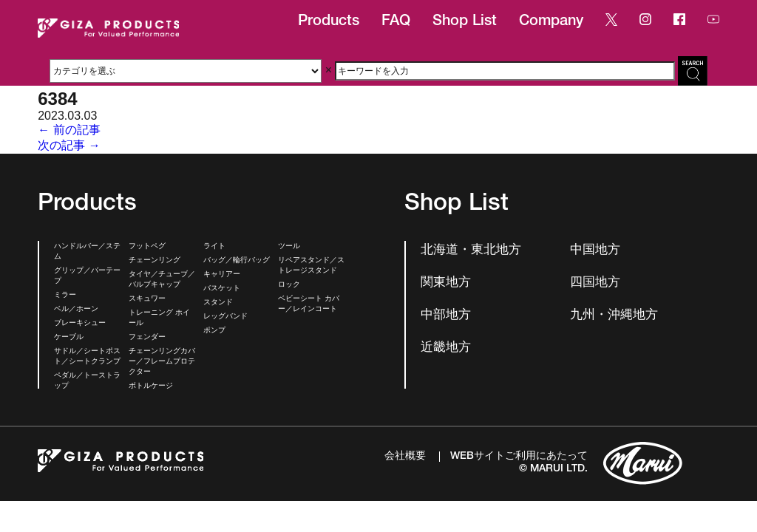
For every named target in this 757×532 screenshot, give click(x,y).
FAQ (396, 22)
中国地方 (595, 251)
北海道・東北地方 (471, 251)
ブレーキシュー (80, 324)
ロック (289, 285)
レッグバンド (225, 317)
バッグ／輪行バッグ (237, 261)
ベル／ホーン (76, 310)
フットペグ (147, 247)
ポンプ (214, 331)
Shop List (465, 22)
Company (551, 22)
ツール (289, 247)
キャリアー (222, 275)
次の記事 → (69, 145)
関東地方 (446, 283)
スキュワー (147, 299)
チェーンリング (155, 261)
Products (329, 22)
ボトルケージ (151, 386)
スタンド (218, 303)
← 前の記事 (69, 130)
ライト (214, 247)
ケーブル (69, 338)
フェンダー (147, 338)
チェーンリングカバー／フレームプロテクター (162, 362)
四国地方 (595, 283)
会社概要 (405, 457)
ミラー (65, 296)
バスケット (222, 289)
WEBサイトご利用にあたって (519, 457)
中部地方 (446, 316)
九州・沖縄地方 (614, 316)
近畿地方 (446, 348)
